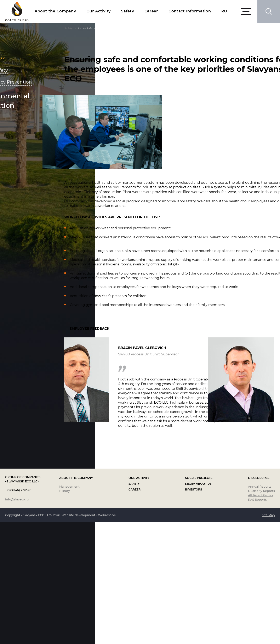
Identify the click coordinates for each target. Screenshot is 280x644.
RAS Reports (257, 621)
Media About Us (198, 606)
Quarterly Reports (261, 613)
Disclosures (259, 600)
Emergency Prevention (44, 82)
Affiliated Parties (261, 617)
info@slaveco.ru (17, 621)
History (65, 613)
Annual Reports (260, 608)
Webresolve (107, 637)
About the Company (55, 11)
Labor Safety (32, 70)
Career (151, 11)
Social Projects (199, 600)
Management (69, 608)
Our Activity (99, 11)
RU (224, 11)
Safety (127, 11)
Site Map (268, 637)
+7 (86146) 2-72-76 (18, 612)
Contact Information (190, 11)
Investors (194, 611)
